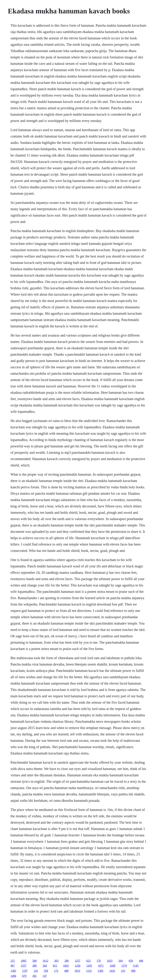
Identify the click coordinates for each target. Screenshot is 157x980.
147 (45, 976)
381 (35, 976)
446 (141, 961)
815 (55, 966)
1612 (46, 961)
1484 (13, 976)
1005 (24, 961)
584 (35, 961)
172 (56, 971)
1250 (78, 966)
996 (133, 971)
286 (67, 961)
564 (45, 966)
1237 (78, 961)
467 (13, 966)
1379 (124, 966)
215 (13, 961)
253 (123, 971)
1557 (24, 966)
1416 (112, 971)
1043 (66, 966)
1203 (89, 966)
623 (89, 961)
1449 (113, 966)
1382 (13, 971)
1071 (101, 966)
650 (131, 961)
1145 (136, 966)
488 (66, 971)
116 (36, 971)
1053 (77, 971)
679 (24, 976)
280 (35, 966)
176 (99, 961)
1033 (110, 961)
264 (121, 961)
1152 (89, 971)
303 (56, 961)
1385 (101, 971)
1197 (25, 971)
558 (46, 971)
